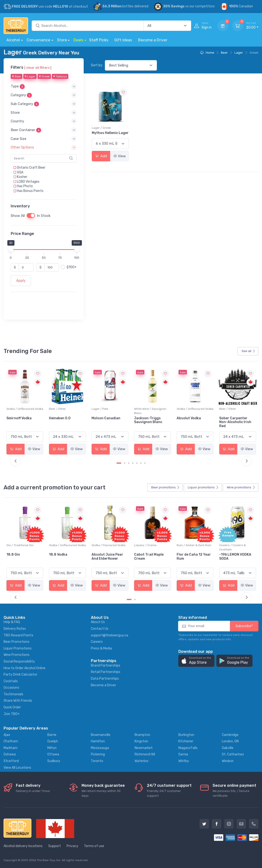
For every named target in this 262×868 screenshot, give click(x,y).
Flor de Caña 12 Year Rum (236, 557)
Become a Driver (153, 40)
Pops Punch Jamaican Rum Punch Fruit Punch (25, 559)
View (120, 156)
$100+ (72, 267)
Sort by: (97, 65)
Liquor (203, 487)
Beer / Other (100, 409)
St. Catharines (233, 754)
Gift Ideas (123, 40)
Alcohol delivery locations (23, 846)
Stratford (11, 761)
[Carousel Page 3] (129, 463)
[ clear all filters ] (38, 67)
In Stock (44, 216)
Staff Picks (99, 40)
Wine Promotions (17, 655)
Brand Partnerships (106, 665)
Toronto (97, 761)
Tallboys (60, 76)
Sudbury (54, 761)
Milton (52, 748)
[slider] (11, 249)
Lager (239, 53)
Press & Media (101, 648)
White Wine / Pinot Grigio (23, 409)
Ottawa (53, 754)
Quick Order (12, 707)
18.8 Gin (56, 555)
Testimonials (13, 694)
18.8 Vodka (101, 555)
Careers (97, 642)
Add (101, 156)
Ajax (7, 735)
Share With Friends (18, 701)
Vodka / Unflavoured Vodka (67, 409)
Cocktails (11, 681)
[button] (44, 86)
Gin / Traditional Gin (63, 545)
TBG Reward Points (18, 635)
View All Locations (17, 768)
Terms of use (94, 846)
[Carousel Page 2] (125, 463)
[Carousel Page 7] (145, 463)
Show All (18, 216)
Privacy (72, 846)
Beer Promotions (17, 642)
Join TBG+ (12, 714)
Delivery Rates (15, 629)
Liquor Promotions (18, 648)
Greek (44, 76)
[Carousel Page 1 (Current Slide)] (119, 463)
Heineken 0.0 (102, 418)
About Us (98, 622)
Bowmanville (101, 735)
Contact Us (100, 629)
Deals (78, 40)
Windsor (228, 761)
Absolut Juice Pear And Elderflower (150, 557)
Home (207, 53)
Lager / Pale (142, 409)
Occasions (11, 688)
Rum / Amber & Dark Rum (237, 545)
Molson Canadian (148, 418)
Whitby (184, 761)
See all (248, 351)
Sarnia (183, 754)
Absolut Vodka (231, 418)
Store (62, 40)
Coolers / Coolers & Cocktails (20, 547)
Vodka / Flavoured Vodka (151, 545)
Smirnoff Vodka (62, 418)
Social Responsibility (19, 661)
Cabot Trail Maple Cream (191, 557)
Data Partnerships (105, 679)
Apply (21, 281)
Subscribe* (244, 626)
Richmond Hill (145, 754)
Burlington (186, 735)
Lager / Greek (101, 128)
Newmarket (144, 748)
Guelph (53, 741)
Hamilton (98, 741)
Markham (11, 748)
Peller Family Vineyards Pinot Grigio (20, 422)
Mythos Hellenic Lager (110, 133)
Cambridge (230, 735)
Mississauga (100, 748)
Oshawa (10, 754)
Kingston (141, 741)
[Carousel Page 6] (141, 463)
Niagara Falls (188, 748)
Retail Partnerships (106, 672)
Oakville (228, 748)
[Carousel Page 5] (137, 463)
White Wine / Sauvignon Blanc (193, 411)
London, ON (230, 741)
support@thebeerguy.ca (109, 635)
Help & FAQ (12, 622)
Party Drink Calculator (20, 675)
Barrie (52, 735)
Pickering (98, 754)
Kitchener (186, 741)
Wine (241, 487)
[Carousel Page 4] (133, 463)
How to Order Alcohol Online (24, 668)
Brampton (142, 735)
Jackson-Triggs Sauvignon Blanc (191, 420)
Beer (224, 53)
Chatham (11, 741)
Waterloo (141, 761)
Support (55, 846)
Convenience (38, 40)
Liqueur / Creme (188, 545)
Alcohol (13, 40)
